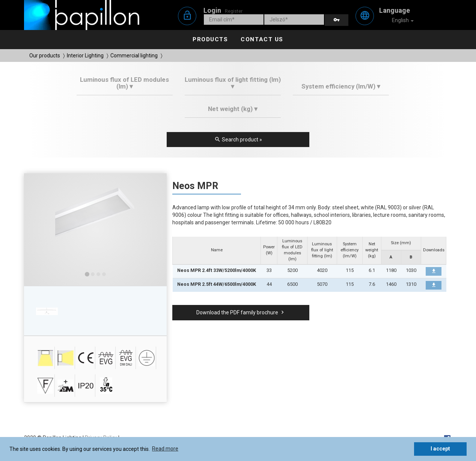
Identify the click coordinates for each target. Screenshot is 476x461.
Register (234, 11)
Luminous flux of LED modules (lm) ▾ (124, 83)
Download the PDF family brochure (241, 312)
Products (210, 39)
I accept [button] (440, 449)
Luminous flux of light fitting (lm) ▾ (233, 83)
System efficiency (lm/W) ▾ (341, 86)
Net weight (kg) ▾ (233, 109)
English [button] (398, 21)
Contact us (262, 39)
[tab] (125, 86)
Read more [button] (165, 449)
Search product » (238, 140)
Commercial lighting (134, 56)
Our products (45, 56)
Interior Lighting (85, 56)
